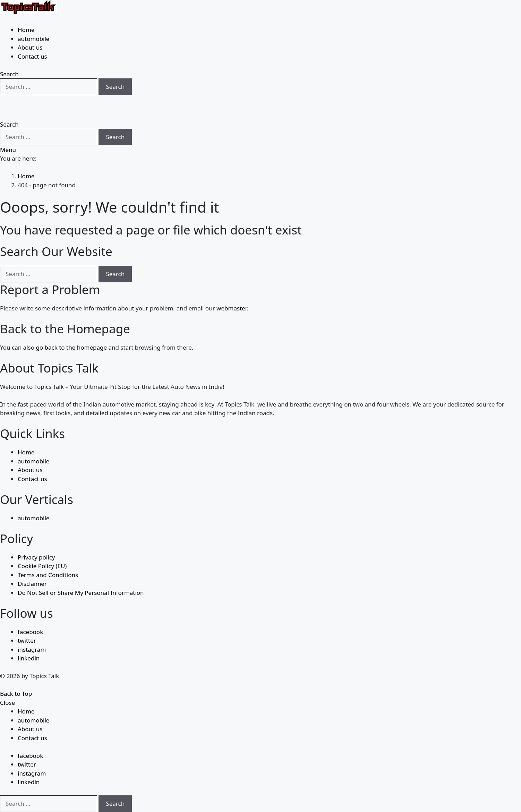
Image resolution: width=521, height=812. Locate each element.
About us (30, 47)
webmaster (232, 308)
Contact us (32, 56)
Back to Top (16, 694)
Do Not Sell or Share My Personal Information (81, 593)
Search (115, 87)
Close (7, 703)
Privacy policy (36, 557)
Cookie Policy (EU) (42, 566)
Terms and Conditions (48, 575)
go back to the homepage (71, 347)
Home (26, 30)
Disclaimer (32, 584)
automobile (33, 39)
